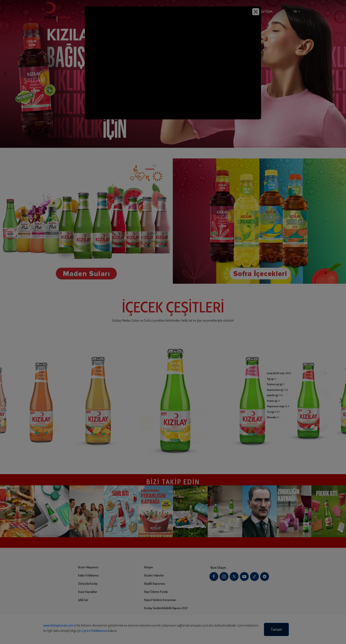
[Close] (256, 12)
